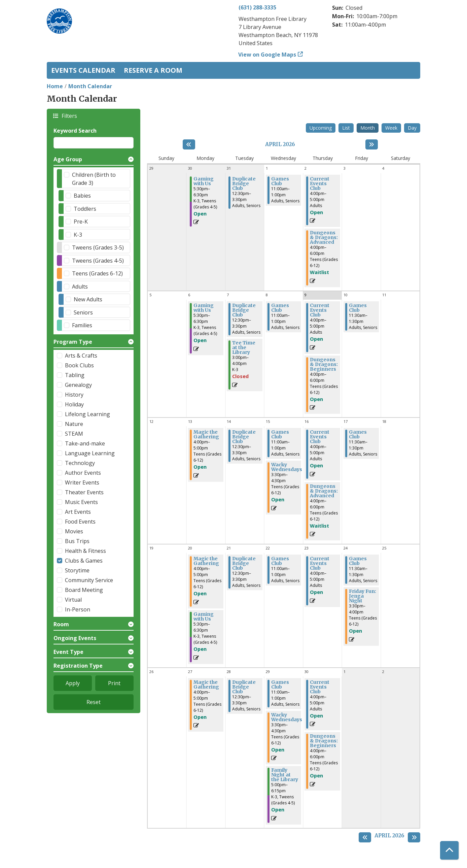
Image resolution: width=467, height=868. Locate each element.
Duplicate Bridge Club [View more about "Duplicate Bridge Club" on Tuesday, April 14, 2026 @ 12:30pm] (244, 437)
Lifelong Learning (87, 414)
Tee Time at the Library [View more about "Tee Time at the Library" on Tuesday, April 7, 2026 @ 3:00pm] (244, 347)
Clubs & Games (84, 561)
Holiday (74, 404)
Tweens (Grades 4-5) (98, 261)
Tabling (75, 375)
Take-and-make (85, 443)
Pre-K (81, 222)
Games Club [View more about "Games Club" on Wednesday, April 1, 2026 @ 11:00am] (280, 181)
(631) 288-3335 (257, 7)
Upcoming (321, 128)
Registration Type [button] (78, 666)
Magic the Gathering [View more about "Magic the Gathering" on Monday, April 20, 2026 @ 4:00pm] (206, 561)
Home (55, 86)
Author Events (83, 473)
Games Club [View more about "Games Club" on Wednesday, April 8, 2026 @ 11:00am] (280, 308)
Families (82, 325)
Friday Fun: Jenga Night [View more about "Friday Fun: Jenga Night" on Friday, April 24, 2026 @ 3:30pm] (363, 596)
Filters (69, 116)
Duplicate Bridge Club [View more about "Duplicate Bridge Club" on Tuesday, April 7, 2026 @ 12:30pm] (244, 310)
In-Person (78, 609)
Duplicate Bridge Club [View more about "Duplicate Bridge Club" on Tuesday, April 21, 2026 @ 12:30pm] (244, 563)
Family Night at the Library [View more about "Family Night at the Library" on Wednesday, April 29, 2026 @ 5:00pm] (285, 775)
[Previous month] (189, 144)
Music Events (81, 502)
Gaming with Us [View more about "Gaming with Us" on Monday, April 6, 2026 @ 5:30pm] (204, 308)
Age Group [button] (68, 159)
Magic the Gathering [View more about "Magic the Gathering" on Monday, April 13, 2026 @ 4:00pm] (206, 434)
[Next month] (372, 144)
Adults (80, 287)
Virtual (73, 600)
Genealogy (78, 385)
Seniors (83, 312)
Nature (74, 424)
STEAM (74, 434)
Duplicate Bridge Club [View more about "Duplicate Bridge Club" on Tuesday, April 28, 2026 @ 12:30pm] (244, 687)
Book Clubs (79, 365)
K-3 (78, 235)
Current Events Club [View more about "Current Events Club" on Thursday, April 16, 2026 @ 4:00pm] (320, 437)
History (74, 395)
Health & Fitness (85, 551)
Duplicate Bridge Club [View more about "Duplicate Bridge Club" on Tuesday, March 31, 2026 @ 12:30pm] (244, 183)
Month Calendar (90, 86)
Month (368, 128)
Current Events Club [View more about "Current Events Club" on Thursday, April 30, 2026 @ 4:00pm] (320, 687)
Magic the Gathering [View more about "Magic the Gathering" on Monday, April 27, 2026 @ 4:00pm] (206, 685)
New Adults (88, 299)
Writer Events (82, 482)
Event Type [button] (68, 652)
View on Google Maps (267, 55)
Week (391, 128)
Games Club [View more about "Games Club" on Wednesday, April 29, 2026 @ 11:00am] (280, 685)
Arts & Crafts (81, 356)
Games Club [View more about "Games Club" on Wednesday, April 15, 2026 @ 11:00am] (280, 434)
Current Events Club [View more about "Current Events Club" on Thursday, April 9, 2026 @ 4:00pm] (320, 310)
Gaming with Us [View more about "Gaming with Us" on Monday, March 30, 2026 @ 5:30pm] (204, 181)
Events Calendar (83, 70)
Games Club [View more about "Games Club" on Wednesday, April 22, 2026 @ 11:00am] (280, 561)
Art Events (78, 512)
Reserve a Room (153, 70)
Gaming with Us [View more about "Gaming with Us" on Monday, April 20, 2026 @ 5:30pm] (204, 616)
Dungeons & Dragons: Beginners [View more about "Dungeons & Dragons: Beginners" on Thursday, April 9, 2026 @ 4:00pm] (324, 364)
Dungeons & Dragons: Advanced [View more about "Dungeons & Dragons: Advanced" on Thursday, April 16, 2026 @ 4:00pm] (324, 491)
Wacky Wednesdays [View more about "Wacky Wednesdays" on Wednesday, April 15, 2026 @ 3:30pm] (287, 467)
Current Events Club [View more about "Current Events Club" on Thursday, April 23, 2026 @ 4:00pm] (320, 563)
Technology (80, 463)
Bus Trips (77, 541)
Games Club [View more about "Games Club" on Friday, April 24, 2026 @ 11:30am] (358, 561)
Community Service (89, 580)
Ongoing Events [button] (75, 638)
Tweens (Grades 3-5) (98, 247)
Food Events (80, 522)
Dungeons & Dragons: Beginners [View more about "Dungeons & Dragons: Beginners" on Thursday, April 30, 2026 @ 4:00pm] (324, 741)
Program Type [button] (73, 342)
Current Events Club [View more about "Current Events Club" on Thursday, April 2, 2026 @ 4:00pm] (320, 183)
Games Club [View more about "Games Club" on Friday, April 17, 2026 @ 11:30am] (358, 434)
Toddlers (85, 209)
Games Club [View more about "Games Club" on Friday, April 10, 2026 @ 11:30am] (358, 308)
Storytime (77, 570)
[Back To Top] (449, 850)
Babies (82, 196)
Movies (74, 531)
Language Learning (90, 453)
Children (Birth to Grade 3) (94, 179)
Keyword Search (75, 131)
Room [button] (61, 624)
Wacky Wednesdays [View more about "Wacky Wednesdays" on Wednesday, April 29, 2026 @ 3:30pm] (287, 717)
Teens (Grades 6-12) (97, 273)
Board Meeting (84, 590)
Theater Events (84, 492)
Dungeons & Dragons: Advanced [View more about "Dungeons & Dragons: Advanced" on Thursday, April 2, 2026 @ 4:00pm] (324, 237)
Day (412, 128)
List (346, 128)
